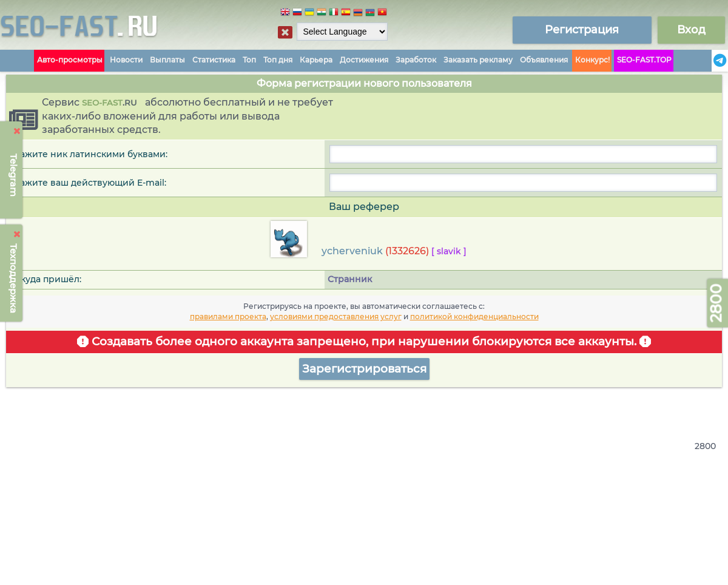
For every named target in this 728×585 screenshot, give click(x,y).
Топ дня (278, 60)
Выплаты (167, 60)
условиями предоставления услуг (336, 316)
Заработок (416, 60)
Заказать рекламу (478, 60)
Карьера (316, 60)
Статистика (214, 60)
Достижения (364, 60)
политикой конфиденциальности (474, 316)
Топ (249, 60)
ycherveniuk (352, 251)
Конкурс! (592, 60)
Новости (126, 60)
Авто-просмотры (70, 60)
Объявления (544, 60)
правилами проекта (228, 316)
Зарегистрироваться (364, 369)
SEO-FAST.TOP (644, 60)
